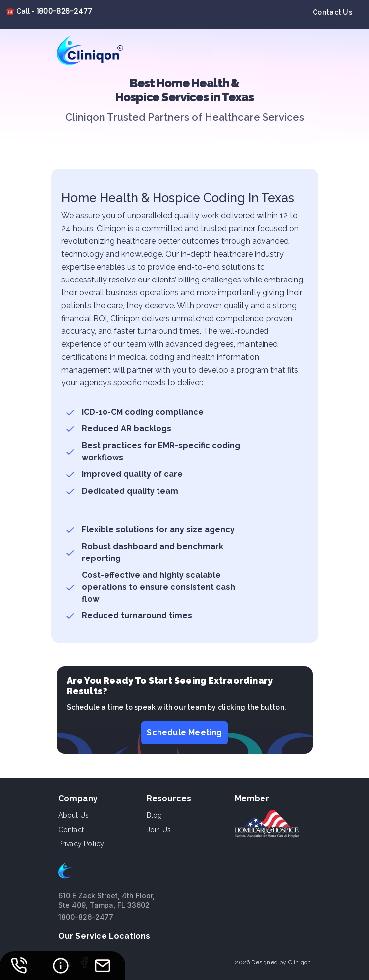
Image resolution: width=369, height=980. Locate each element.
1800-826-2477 (65, 11)
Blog (155, 815)
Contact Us (332, 12)
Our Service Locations (105, 936)
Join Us (159, 830)
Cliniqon (300, 962)
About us (74, 815)
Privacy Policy (81, 844)
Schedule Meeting (184, 732)
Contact (71, 830)
